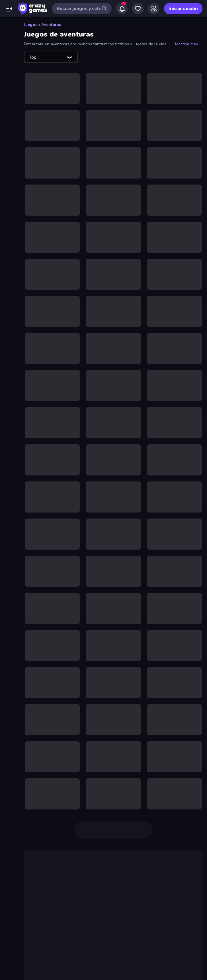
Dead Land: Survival (165, 889)
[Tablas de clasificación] (8, 94)
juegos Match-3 (56, 939)
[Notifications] (122, 9)
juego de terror (55, 896)
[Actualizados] (8, 65)
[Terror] (8, 332)
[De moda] (8, 56)
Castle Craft (114, 946)
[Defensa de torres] (8, 206)
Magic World (71, 967)
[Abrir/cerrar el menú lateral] (9, 9)
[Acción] (8, 109)
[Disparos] (8, 225)
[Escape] (8, 235)
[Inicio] (8, 27)
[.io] (8, 274)
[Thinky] (8, 342)
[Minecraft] (8, 293)
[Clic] (8, 167)
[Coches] (8, 177)
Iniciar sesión (183, 9)
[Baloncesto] (8, 128)
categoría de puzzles (165, 933)
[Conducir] (8, 187)
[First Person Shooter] (8, 245)
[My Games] (138, 9)
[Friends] (154, 9)
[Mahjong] (8, 284)
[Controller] (8, 196)
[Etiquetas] (8, 356)
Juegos (31, 25)
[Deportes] (8, 216)
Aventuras (51, 25)
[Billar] (8, 138)
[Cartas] (8, 148)
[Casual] (8, 157)
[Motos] (8, 303)
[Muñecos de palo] (8, 313)
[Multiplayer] (8, 85)
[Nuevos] (8, 46)
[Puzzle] (8, 322)
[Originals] (8, 75)
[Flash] (8, 254)
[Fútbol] (8, 264)
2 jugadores (135, 882)
